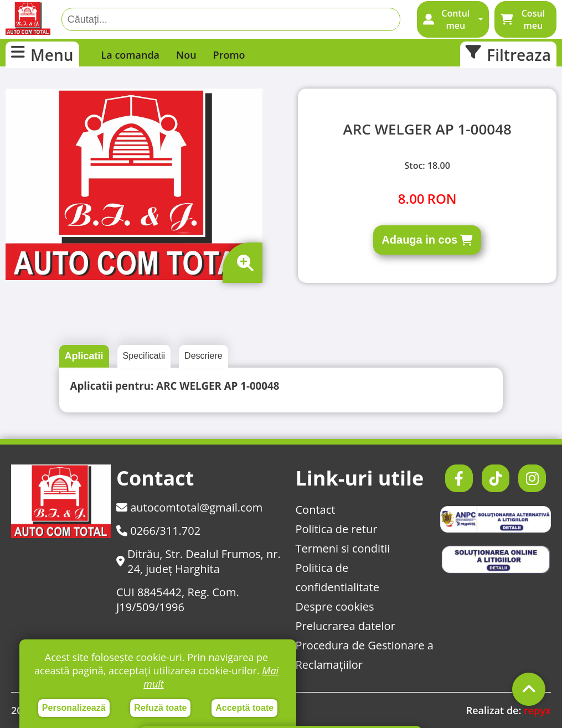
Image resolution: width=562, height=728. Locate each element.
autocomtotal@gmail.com (189, 507)
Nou (186, 55)
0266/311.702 (158, 531)
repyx (537, 710)
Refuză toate (160, 708)
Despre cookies (335, 606)
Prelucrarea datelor (346, 626)
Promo (229, 55)
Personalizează (74, 708)
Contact (316, 510)
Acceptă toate (244, 708)
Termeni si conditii (343, 548)
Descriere (203, 356)
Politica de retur (337, 529)
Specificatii (144, 356)
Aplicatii (84, 356)
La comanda (131, 55)
